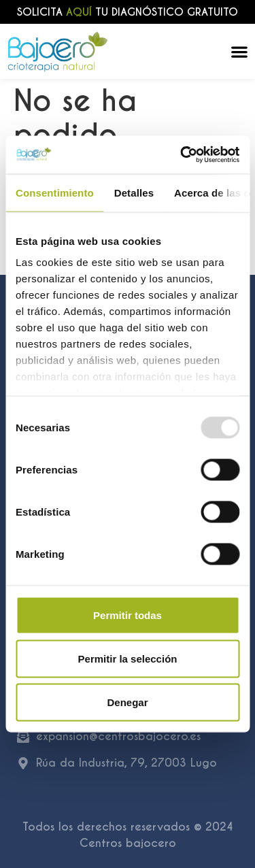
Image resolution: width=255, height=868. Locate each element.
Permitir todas (128, 615)
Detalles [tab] (134, 192)
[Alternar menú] (239, 52)
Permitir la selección (128, 658)
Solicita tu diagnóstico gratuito (128, 12)
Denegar (127, 702)
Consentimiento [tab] (55, 192)
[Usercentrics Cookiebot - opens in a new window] (182, 155)
